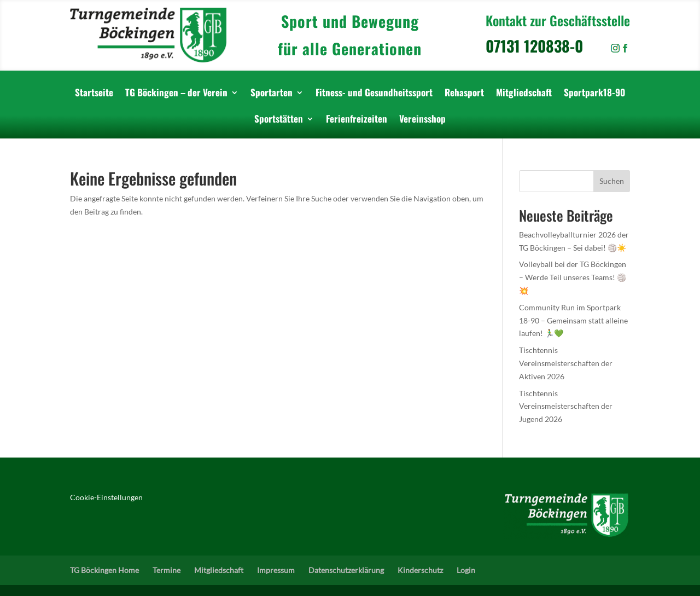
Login (466, 570)
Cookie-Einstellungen (106, 497)
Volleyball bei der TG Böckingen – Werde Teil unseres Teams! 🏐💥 (573, 277)
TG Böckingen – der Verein (176, 94)
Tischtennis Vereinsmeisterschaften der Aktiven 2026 (566, 363)
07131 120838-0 (548, 46)
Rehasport (464, 94)
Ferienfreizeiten (357, 120)
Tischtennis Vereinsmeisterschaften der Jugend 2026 (566, 406)
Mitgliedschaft (524, 94)
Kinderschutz (420, 570)
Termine (167, 570)
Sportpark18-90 (594, 94)
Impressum (276, 570)
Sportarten (272, 94)
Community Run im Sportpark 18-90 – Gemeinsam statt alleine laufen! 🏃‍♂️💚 (573, 320)
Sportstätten (279, 120)
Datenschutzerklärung (346, 570)
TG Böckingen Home (104, 570)
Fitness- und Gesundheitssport (374, 94)
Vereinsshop (422, 120)
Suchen (612, 181)
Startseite (94, 94)
